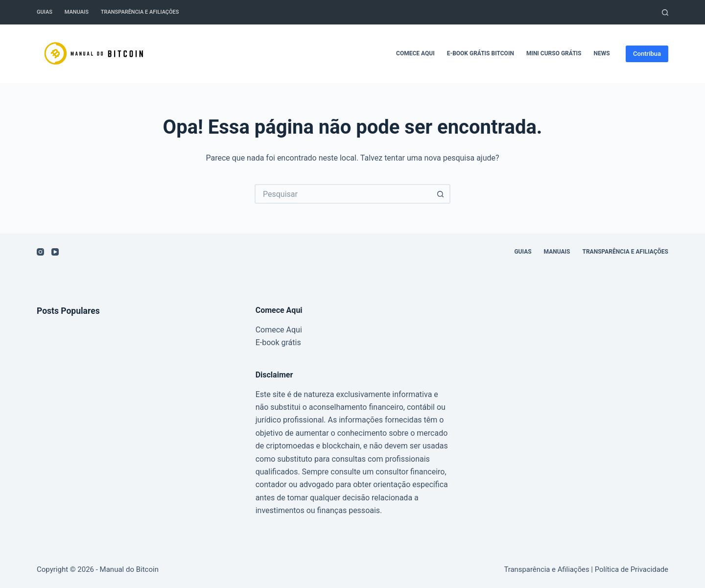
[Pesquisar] (665, 12)
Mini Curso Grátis (554, 53)
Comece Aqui (415, 53)
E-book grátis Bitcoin (481, 53)
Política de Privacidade (632, 569)
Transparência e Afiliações (140, 12)
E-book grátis (278, 342)
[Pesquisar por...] (343, 194)
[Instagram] (40, 252)
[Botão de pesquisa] (441, 194)
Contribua (647, 54)
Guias (45, 12)
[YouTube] (55, 252)
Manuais (77, 12)
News (602, 53)
